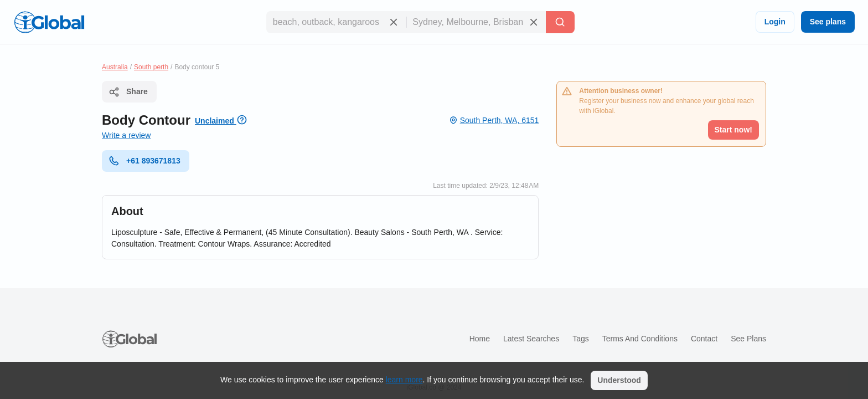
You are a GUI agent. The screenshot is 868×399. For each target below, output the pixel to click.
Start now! (733, 130)
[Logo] (49, 22)
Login (775, 22)
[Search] (560, 22)
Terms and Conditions (640, 339)
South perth (151, 67)
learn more (404, 380)
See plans (828, 22)
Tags (581, 339)
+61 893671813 (144, 161)
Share (128, 92)
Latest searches (531, 339)
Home (480, 339)
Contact (704, 339)
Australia (115, 67)
